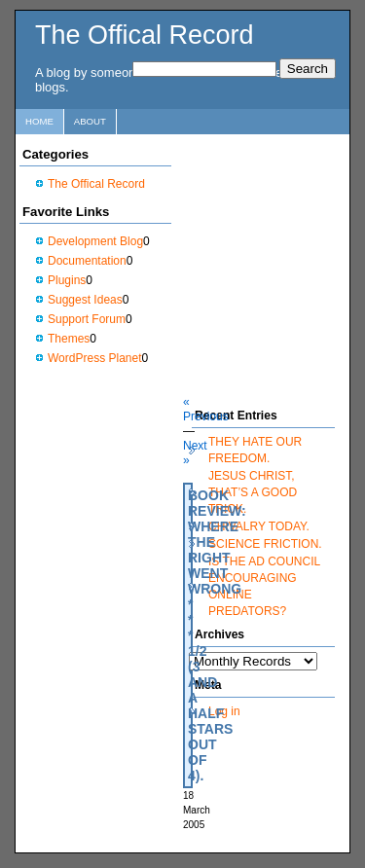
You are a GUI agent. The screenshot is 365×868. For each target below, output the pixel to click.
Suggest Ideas (85, 300)
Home (39, 121)
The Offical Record (145, 35)
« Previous (206, 409)
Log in (224, 711)
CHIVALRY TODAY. (259, 526)
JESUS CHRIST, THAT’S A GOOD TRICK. (253, 492)
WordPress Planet (95, 358)
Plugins (67, 280)
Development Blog (95, 241)
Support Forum (87, 319)
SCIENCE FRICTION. (265, 544)
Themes (69, 339)
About (90, 121)
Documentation (87, 261)
